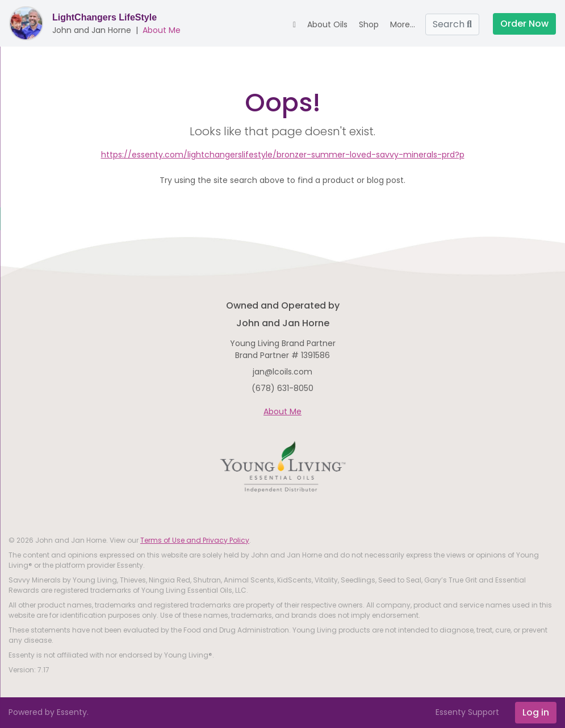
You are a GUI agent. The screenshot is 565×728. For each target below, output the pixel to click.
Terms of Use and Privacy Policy (195, 540)
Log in (536, 712)
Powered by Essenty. (49, 712)
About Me (162, 30)
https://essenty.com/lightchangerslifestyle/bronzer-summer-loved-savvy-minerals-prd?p (283, 155)
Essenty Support (467, 712)
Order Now (524, 24)
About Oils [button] (327, 24)
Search (452, 24)
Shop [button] (369, 24)
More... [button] (403, 24)
